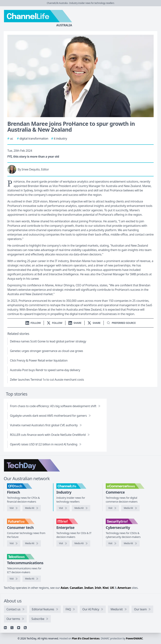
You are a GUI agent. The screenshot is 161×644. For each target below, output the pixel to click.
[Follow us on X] (55, 323)
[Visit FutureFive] (14, 543)
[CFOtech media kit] (32, 508)
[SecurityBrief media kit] (130, 543)
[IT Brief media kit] (81, 543)
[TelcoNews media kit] (32, 579)
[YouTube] (19, 628)
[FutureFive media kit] (32, 543)
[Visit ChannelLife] (63, 508)
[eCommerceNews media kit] (130, 508)
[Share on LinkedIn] (75, 323)
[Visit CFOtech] (14, 508)
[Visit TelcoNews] (14, 579)
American (124, 588)
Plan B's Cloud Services (86, 638)
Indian (89, 588)
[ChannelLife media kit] (81, 508)
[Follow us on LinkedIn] (33, 323)
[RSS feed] (25, 628)
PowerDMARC (134, 638)
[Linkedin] (5, 628)
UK (112, 588)
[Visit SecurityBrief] (112, 543)
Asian (64, 588)
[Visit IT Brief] (63, 543)
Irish (98, 588)
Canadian (76, 588)
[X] (12, 628)
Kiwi (106, 588)
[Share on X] (94, 323)
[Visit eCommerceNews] (112, 508)
